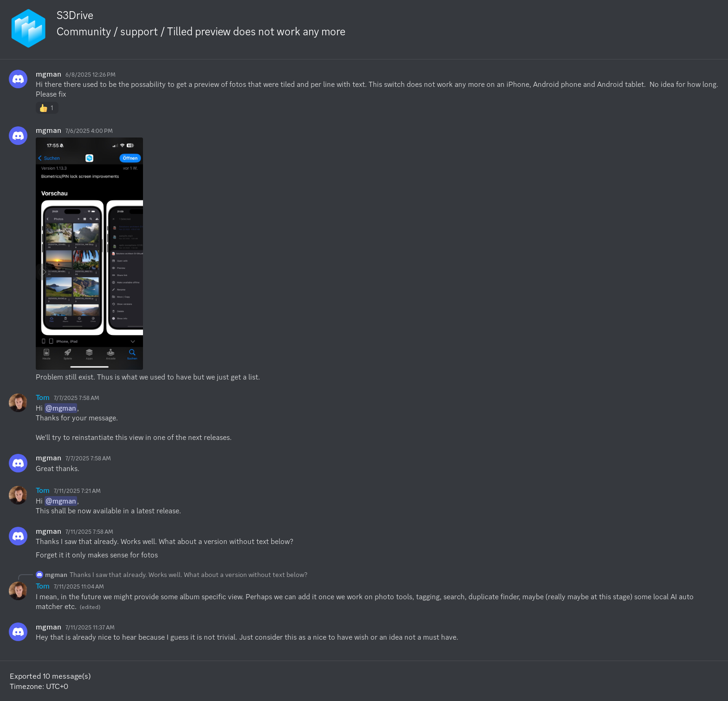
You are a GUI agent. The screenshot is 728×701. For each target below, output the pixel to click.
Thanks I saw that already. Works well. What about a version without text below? (188, 575)
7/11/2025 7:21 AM (77, 491)
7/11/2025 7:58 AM (89, 532)
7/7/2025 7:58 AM (77, 398)
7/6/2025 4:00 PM (89, 131)
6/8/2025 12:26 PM (91, 75)
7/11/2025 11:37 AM (90, 627)
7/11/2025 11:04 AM (79, 586)
